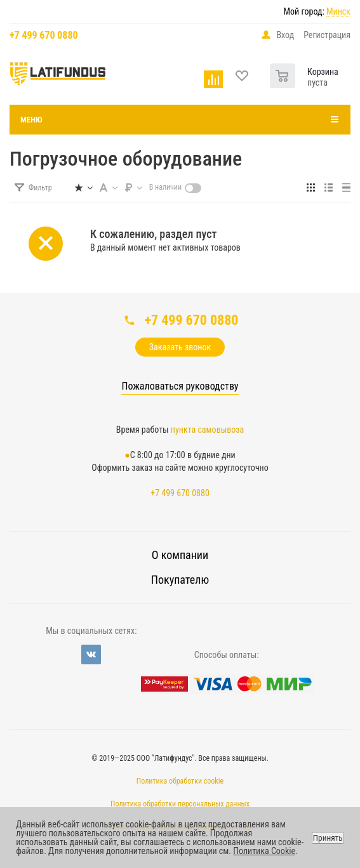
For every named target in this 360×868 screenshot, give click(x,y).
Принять (328, 838)
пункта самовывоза (207, 430)
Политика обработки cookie (180, 781)
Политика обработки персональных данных (180, 804)
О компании (180, 555)
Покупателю (180, 580)
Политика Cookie (264, 851)
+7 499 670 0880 (44, 35)
